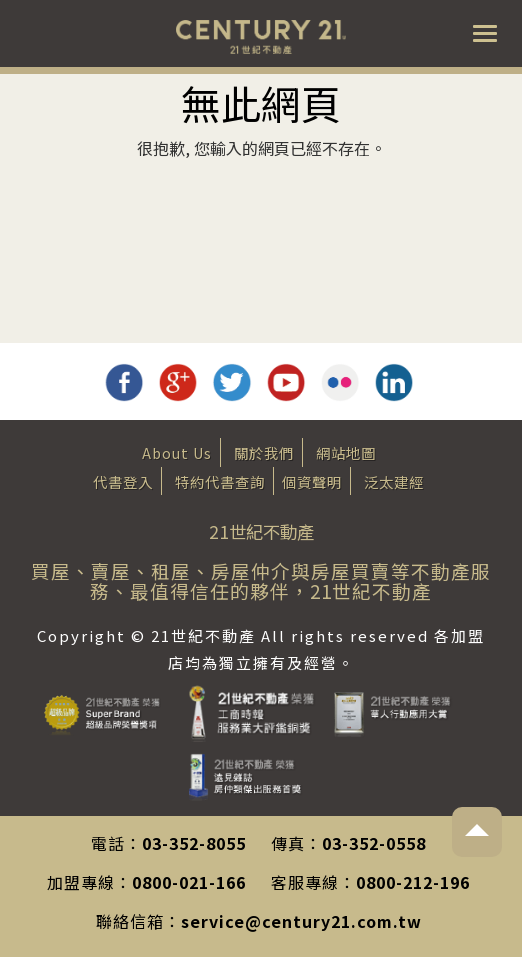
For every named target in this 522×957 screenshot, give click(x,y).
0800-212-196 (413, 882)
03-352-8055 (194, 843)
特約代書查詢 (220, 481)
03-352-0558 (374, 843)
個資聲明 (312, 481)
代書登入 (123, 481)
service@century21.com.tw (301, 921)
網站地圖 (346, 452)
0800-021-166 (189, 882)
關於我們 (264, 452)
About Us (177, 452)
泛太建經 (394, 481)
